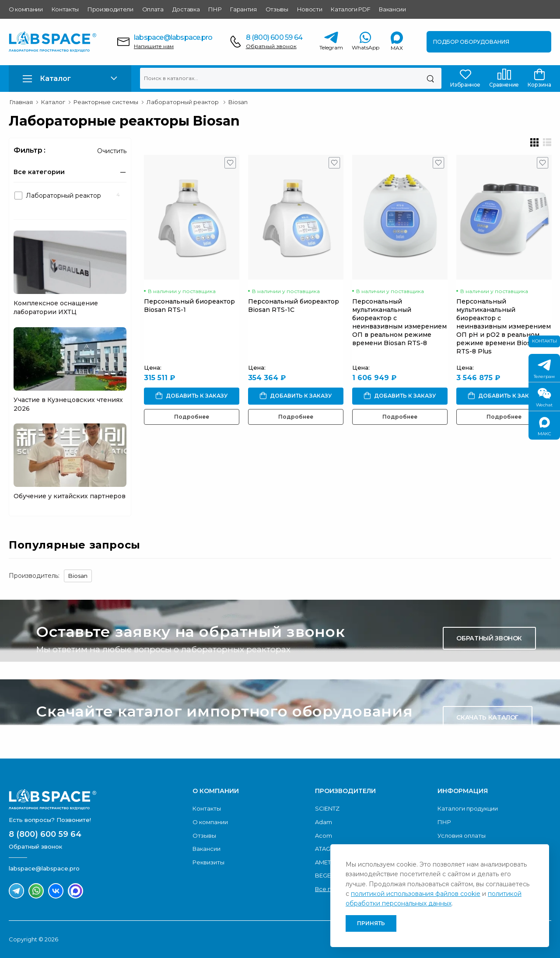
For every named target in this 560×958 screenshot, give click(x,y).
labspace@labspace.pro (173, 37)
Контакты (65, 9)
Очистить (112, 151)
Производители (110, 9)
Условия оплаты (462, 836)
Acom (324, 836)
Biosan (78, 576)
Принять (371, 923)
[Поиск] (430, 78)
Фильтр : (30, 150)
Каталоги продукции (468, 808)
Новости (310, 9)
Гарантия (243, 9)
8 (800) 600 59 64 (274, 37)
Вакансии (392, 9)
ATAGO (325, 849)
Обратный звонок (271, 46)
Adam (324, 822)
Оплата (153, 9)
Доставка (186, 9)
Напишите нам (154, 46)
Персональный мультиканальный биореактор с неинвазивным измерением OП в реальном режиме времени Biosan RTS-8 (399, 322)
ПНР (215, 9)
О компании (26, 9)
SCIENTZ (327, 808)
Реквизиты (208, 862)
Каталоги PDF (350, 9)
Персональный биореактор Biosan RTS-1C (294, 306)
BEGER (325, 875)
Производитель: (34, 576)
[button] (70, 79)
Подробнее (192, 417)
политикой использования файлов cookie (416, 894)
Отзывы (277, 9)
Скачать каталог (487, 717)
